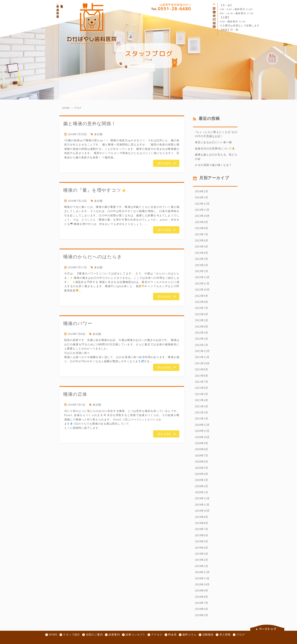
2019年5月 (202, 542)
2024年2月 (202, 191)
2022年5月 (202, 320)
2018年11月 (202, 578)
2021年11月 (202, 357)
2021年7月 (202, 382)
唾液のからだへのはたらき (93, 257)
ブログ (241, 635)
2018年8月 (202, 597)
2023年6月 (202, 241)
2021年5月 (202, 394)
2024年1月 (202, 198)
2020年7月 (202, 456)
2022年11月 (202, 284)
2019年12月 (202, 498)
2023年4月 (202, 253)
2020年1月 (202, 492)
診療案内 (114, 635)
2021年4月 (202, 400)
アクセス (157, 635)
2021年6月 (202, 388)
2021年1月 (202, 419)
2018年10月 (202, 585)
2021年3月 (202, 406)
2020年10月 (202, 437)
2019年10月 (202, 511)
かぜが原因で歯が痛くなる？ (213, 165)
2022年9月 (202, 296)
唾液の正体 (75, 394)
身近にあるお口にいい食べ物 (213, 142)
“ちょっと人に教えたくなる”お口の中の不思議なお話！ (216, 134)
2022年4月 (202, 327)
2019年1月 (202, 566)
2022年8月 (202, 302)
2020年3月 (202, 480)
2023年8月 (202, 228)
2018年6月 (202, 609)
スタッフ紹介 (72, 635)
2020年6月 (202, 462)
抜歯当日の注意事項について (215, 148)
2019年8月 (202, 523)
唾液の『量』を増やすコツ (95, 190)
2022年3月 (202, 333)
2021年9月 (202, 370)
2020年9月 (202, 443)
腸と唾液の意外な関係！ (90, 124)
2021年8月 (202, 376)
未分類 (98, 134)
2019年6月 (202, 535)
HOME (66, 108)
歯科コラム (190, 635)
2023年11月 (202, 210)
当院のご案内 (94, 635)
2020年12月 (202, 425)
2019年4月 (202, 548)
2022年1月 (202, 345)
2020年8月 (202, 449)
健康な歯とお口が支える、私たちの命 (216, 157)
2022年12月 (202, 277)
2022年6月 (202, 314)
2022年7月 (202, 308)
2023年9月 (202, 222)
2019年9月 (202, 517)
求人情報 (225, 635)
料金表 (172, 635)
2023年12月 (202, 204)
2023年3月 (202, 259)
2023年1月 (202, 271)
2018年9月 (202, 591)
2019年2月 (202, 560)
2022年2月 (202, 339)
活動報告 (208, 635)
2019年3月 (202, 554)
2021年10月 (202, 363)
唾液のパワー (78, 323)
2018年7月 (202, 603)
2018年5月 (202, 615)
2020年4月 (202, 474)
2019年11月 (202, 505)
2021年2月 (202, 413)
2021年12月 (202, 351)
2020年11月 (202, 431)
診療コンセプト (136, 635)
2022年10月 (202, 290)
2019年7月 (202, 529)
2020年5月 (202, 468)
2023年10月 (202, 216)
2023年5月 (202, 247)
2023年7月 (202, 234)
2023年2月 (202, 265)
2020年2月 (202, 486)
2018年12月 (202, 572)
